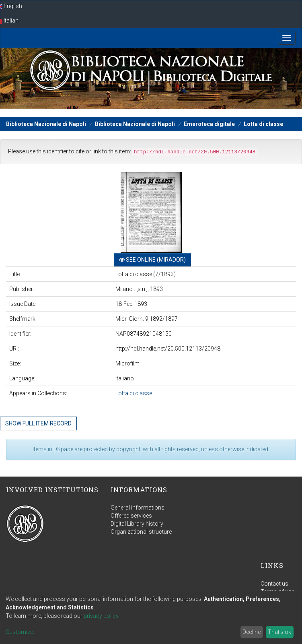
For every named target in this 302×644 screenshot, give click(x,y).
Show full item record (38, 423)
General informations (138, 508)
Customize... (21, 632)
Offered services (131, 516)
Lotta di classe (263, 124)
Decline (252, 632)
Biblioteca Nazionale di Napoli (46, 124)
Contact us (274, 584)
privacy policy (101, 616)
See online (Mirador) (152, 260)
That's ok (279, 632)
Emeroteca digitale (209, 124)
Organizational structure (141, 532)
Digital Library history (137, 524)
